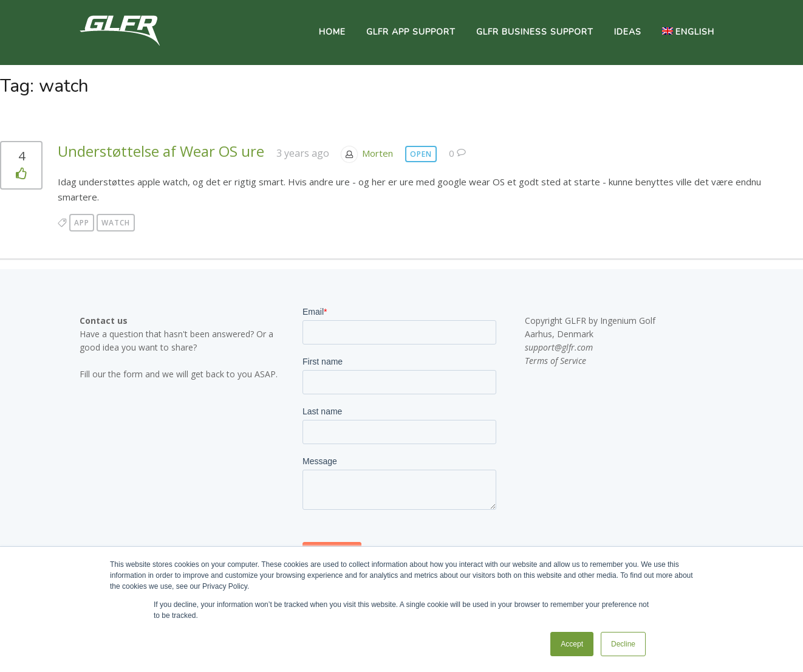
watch (116, 223)
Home (332, 32)
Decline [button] (623, 644)
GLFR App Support (411, 32)
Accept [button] (572, 644)
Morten (378, 153)
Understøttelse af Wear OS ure (161, 151)
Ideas (628, 32)
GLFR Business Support (535, 32)
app (82, 223)
